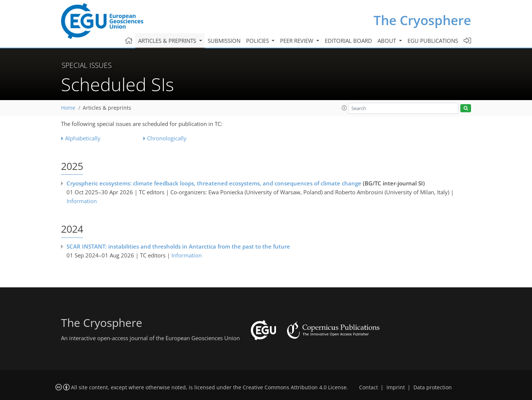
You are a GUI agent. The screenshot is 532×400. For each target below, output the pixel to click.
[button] (344, 108)
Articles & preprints (107, 108)
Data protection (433, 387)
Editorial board (348, 41)
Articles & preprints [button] (168, 41)
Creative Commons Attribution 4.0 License (295, 387)
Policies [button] (258, 41)
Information (82, 201)
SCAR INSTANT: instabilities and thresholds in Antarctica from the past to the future (178, 246)
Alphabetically (83, 138)
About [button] (388, 41)
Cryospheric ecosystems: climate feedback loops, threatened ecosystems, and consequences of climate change (214, 183)
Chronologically (167, 138)
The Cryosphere (422, 20)
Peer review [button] (297, 41)
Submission (224, 41)
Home (68, 108)
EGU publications (433, 41)
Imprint (396, 387)
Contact (369, 387)
